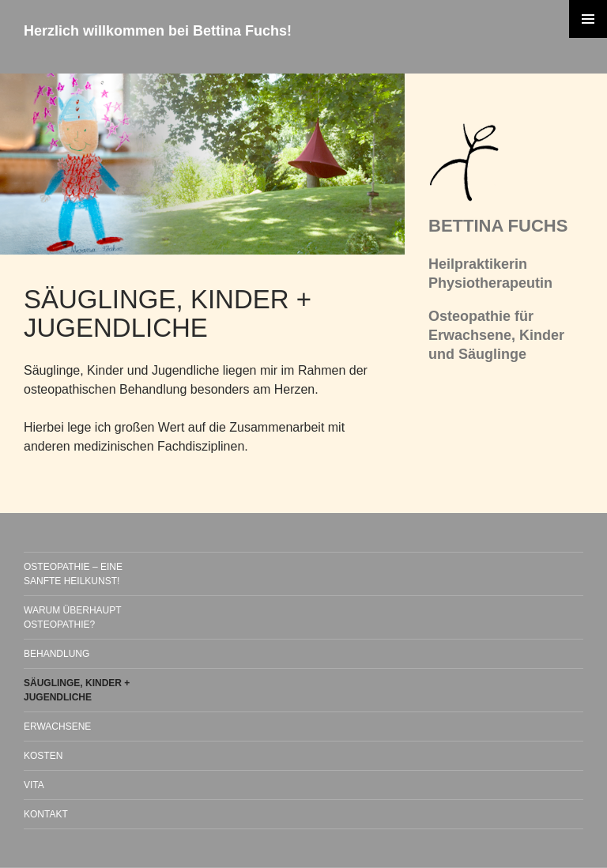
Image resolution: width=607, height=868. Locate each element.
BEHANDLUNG (57, 654)
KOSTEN (43, 756)
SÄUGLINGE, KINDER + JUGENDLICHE (77, 690)
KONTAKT (46, 814)
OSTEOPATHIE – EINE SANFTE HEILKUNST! (73, 574)
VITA (34, 785)
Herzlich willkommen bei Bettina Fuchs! (158, 31)
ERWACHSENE (57, 726)
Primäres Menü (588, 19)
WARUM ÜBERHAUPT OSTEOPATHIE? (73, 617)
